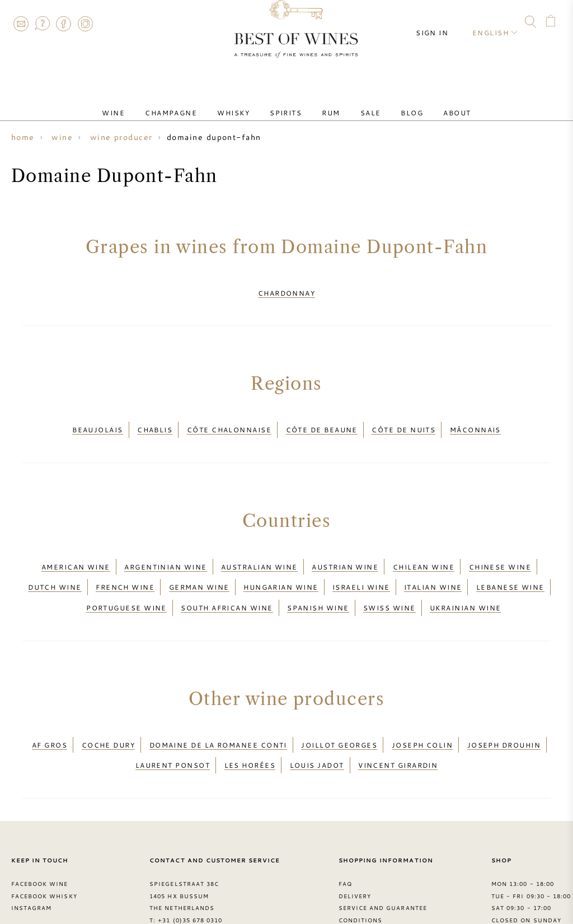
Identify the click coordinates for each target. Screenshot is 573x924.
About (426, 102)
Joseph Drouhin (504, 706)
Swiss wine (389, 576)
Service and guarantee (383, 859)
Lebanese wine (510, 563)
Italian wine (433, 563)
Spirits (290, 102)
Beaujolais (98, 419)
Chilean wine (424, 549)
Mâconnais (475, 419)
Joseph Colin (422, 706)
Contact (21, 24)
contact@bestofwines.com (210, 884)
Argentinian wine (165, 549)
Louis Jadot (317, 720)
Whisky (247, 102)
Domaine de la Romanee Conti (218, 706)
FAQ (42, 24)
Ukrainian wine (465, 576)
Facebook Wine (40, 834)
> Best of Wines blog (51, 884)
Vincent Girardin (398, 720)
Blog (389, 102)
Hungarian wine (281, 563)
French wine (125, 563)
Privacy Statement (374, 884)
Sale (357, 102)
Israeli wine (361, 563)
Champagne (193, 102)
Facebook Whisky (44, 847)
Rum (326, 102)
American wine (76, 549)
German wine (199, 563)
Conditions (360, 871)
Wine (145, 102)
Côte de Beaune (322, 419)
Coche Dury (109, 706)
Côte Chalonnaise (229, 419)
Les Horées (250, 720)
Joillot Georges (339, 706)
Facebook (64, 24)
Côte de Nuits (403, 419)
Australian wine (259, 549)
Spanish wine (318, 576)
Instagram (85, 24)
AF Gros (50, 706)
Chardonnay (287, 290)
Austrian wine (345, 549)
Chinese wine (500, 549)
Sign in (442, 22)
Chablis (155, 419)
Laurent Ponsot (173, 720)
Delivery (355, 847)
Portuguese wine (126, 576)
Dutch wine (55, 563)
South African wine (227, 576)
